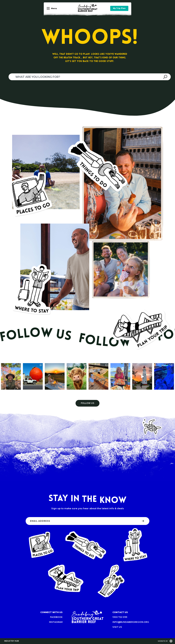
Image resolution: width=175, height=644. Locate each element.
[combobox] (84, 77)
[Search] (165, 77)
